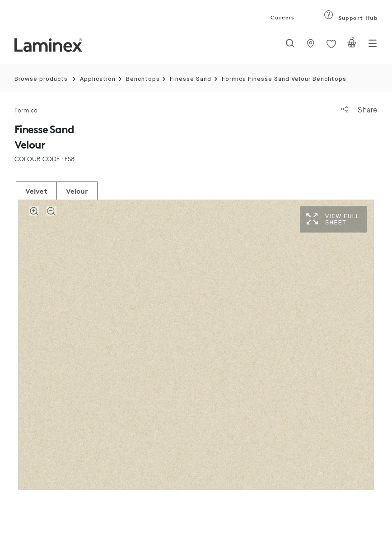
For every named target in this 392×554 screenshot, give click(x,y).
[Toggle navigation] (373, 46)
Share (359, 110)
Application (98, 79)
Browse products (41, 79)
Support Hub (351, 18)
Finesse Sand (191, 79)
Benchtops (143, 79)
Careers (282, 17)
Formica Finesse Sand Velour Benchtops (284, 79)
